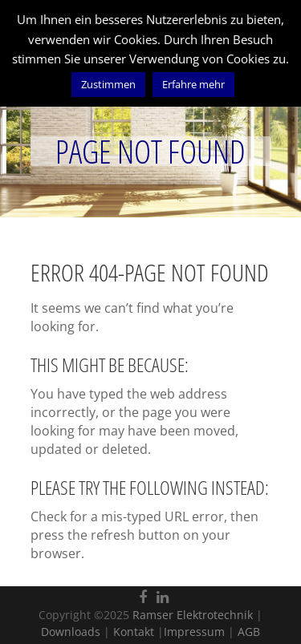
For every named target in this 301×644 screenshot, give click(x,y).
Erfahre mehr (193, 84)
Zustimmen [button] (108, 84)
